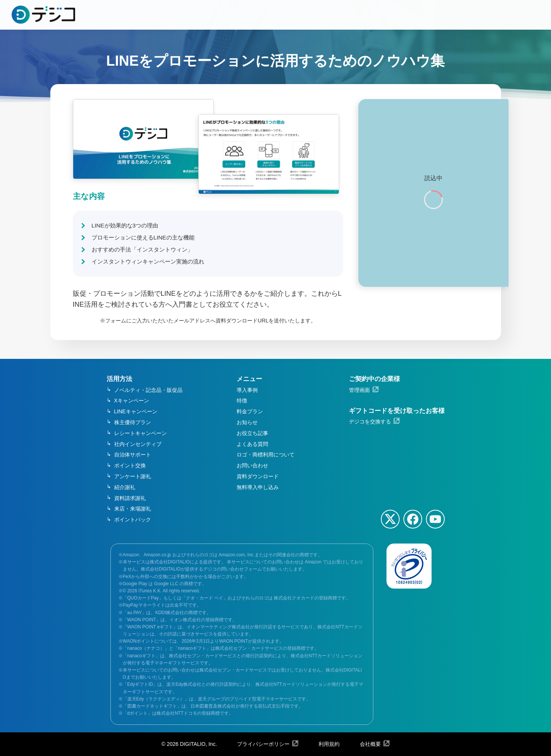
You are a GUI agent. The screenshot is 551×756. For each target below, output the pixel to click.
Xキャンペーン (132, 401)
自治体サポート (133, 455)
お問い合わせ (252, 465)
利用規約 (329, 744)
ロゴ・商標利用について (266, 455)
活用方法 (119, 379)
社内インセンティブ (138, 444)
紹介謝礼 (125, 487)
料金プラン (250, 411)
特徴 (242, 401)
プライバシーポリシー (263, 744)
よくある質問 (252, 444)
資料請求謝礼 (130, 498)
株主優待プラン (133, 422)
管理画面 (359, 390)
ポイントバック (133, 520)
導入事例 (247, 390)
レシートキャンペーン (140, 433)
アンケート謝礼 (133, 476)
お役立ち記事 (252, 433)
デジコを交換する (370, 422)
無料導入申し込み (258, 487)
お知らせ (247, 422)
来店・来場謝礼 (133, 509)
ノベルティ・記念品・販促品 (148, 390)
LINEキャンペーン (136, 411)
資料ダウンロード (258, 476)
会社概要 (370, 744)
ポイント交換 (130, 465)
